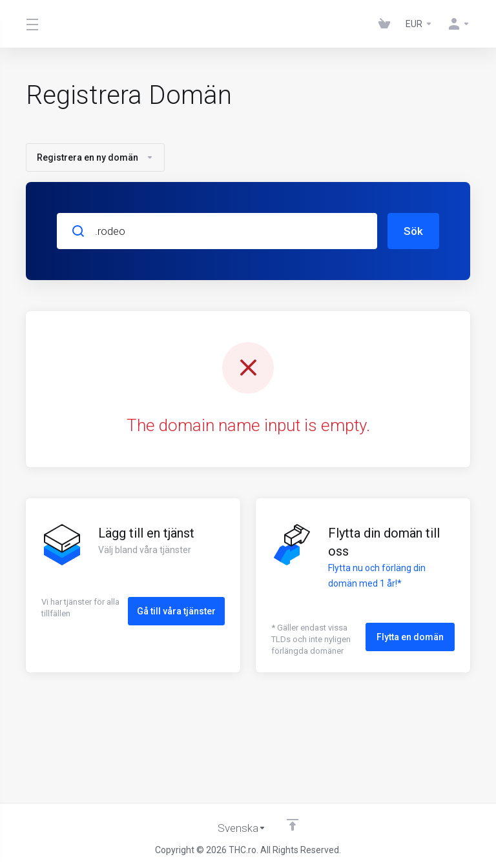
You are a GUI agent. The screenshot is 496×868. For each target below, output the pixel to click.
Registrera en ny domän (95, 157)
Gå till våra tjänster (176, 611)
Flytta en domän (410, 636)
